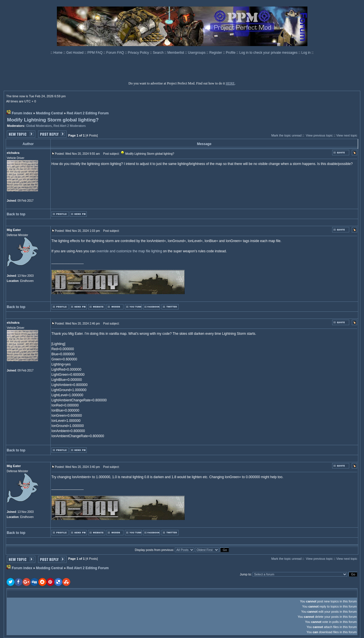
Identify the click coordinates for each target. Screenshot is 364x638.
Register (216, 53)
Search (159, 53)
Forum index (22, 113)
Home (58, 53)
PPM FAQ (95, 53)
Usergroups (197, 53)
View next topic (347, 135)
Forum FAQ (116, 53)
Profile (231, 53)
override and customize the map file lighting (129, 251)
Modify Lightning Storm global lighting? (53, 120)
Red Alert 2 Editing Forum (88, 113)
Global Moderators (39, 126)
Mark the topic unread (286, 135)
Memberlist (176, 53)
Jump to (245, 574)
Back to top (16, 214)
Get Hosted (75, 53)
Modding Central (50, 113)
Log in (306, 53)
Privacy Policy (139, 53)
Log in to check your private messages (269, 53)
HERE (230, 83)
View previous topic (319, 135)
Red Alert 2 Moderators (70, 126)
